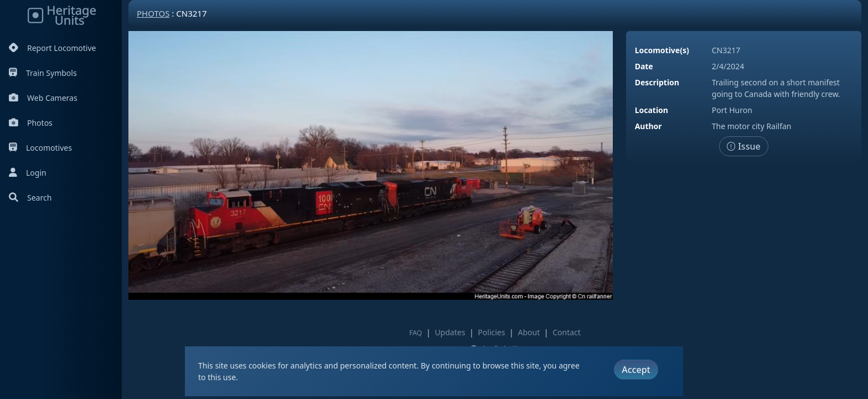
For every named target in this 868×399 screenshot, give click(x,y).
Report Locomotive (52, 48)
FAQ (415, 333)
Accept (636, 370)
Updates (450, 332)
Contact (567, 332)
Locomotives (40, 148)
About (529, 332)
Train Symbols (43, 73)
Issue (744, 146)
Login (28, 173)
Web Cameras (43, 98)
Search (30, 198)
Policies (491, 332)
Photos (31, 123)
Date (644, 66)
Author (649, 126)
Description (657, 82)
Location (652, 110)
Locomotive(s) (662, 50)
